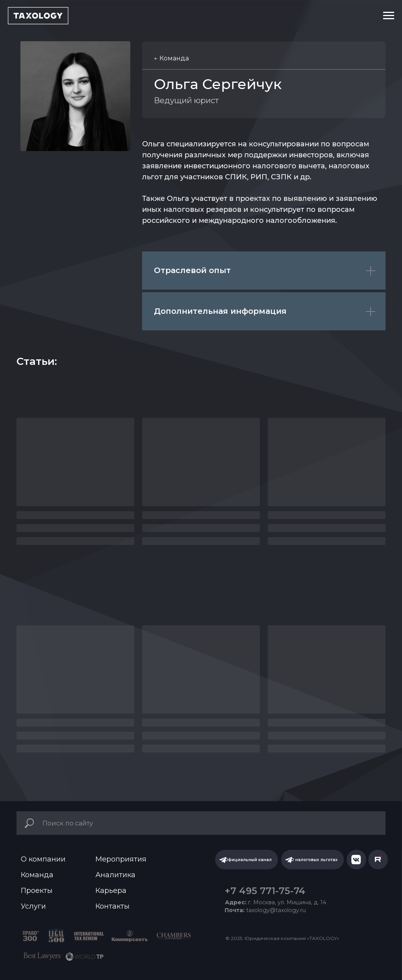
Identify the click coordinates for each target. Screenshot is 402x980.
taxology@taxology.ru (265, 910)
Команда (37, 875)
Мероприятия (121, 859)
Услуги (33, 906)
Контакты (112, 906)
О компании (43, 859)
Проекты (37, 891)
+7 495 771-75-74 (265, 891)
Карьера (111, 891)
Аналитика (115, 875)
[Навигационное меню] (389, 16)
